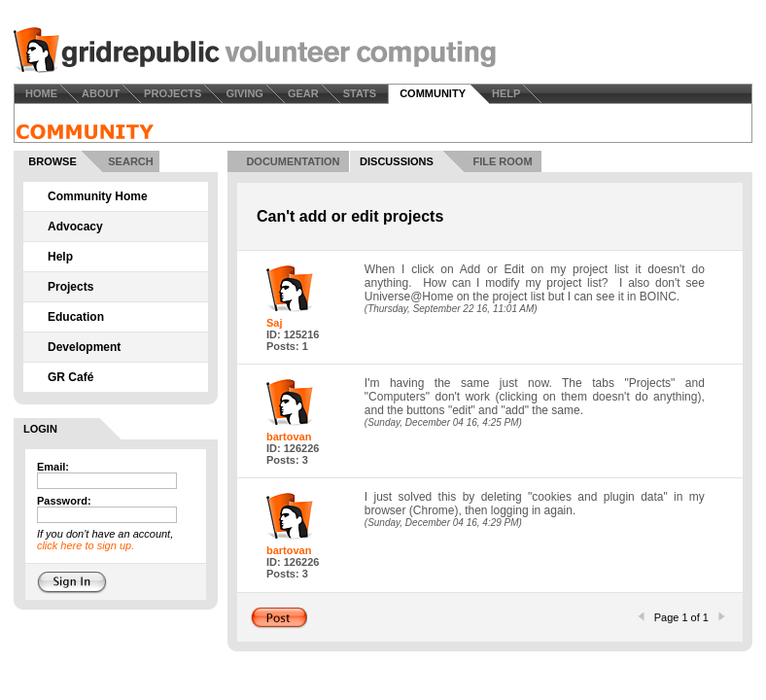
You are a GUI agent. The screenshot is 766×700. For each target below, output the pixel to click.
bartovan (289, 437)
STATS (360, 93)
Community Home (98, 196)
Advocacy (75, 227)
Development (84, 347)
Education (76, 317)
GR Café (70, 377)
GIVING (244, 93)
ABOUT (101, 93)
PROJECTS (173, 93)
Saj (275, 323)
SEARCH (130, 161)
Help (60, 257)
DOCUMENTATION (293, 161)
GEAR (303, 93)
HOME (41, 93)
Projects (70, 287)
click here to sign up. (86, 545)
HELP (506, 93)
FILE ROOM (502, 161)
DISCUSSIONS (397, 161)
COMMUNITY (433, 93)
